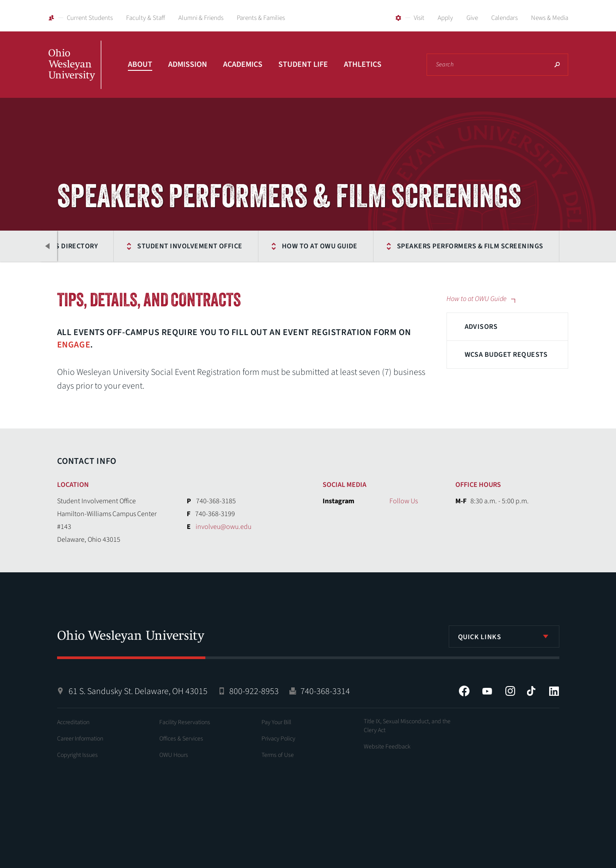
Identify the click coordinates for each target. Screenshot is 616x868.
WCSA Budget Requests (506, 355)
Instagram (510, 691)
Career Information (80, 739)
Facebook (464, 691)
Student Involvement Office (190, 246)
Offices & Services (181, 739)
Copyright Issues (77, 755)
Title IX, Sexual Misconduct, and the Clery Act (407, 726)
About (140, 64)
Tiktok (531, 691)
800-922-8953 (254, 691)
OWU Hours (174, 755)
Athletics (363, 64)
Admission (188, 64)
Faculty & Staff (146, 18)
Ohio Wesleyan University (75, 74)
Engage (74, 345)
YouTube (487, 691)
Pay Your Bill (276, 722)
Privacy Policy (278, 739)
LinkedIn (554, 691)
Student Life (303, 64)
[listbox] (504, 637)
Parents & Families (261, 18)
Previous (48, 246)
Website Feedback (387, 747)
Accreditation (73, 722)
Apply (445, 18)
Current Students (90, 18)
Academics (243, 64)
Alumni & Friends (201, 18)
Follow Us (404, 501)
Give (472, 18)
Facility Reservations (185, 722)
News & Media (550, 18)
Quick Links (480, 637)
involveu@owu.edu (223, 527)
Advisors (481, 327)
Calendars (504, 18)
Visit (419, 18)
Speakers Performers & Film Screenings (470, 246)
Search (557, 65)
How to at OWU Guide (320, 246)
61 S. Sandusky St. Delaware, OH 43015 (138, 691)
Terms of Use (278, 755)
